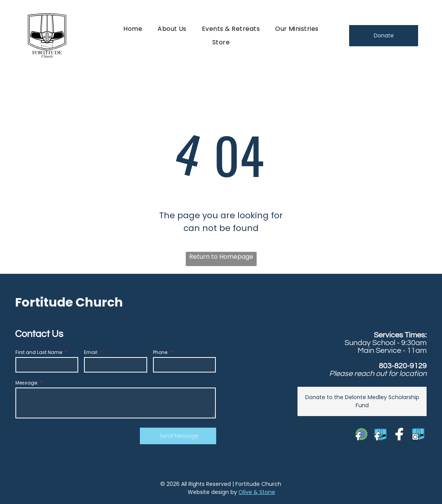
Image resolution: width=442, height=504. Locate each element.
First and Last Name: (39, 352)
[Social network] (361, 435)
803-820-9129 (403, 366)
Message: (27, 383)
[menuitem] (133, 29)
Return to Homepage (221, 257)
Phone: (161, 352)
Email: (91, 352)
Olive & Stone (257, 492)
